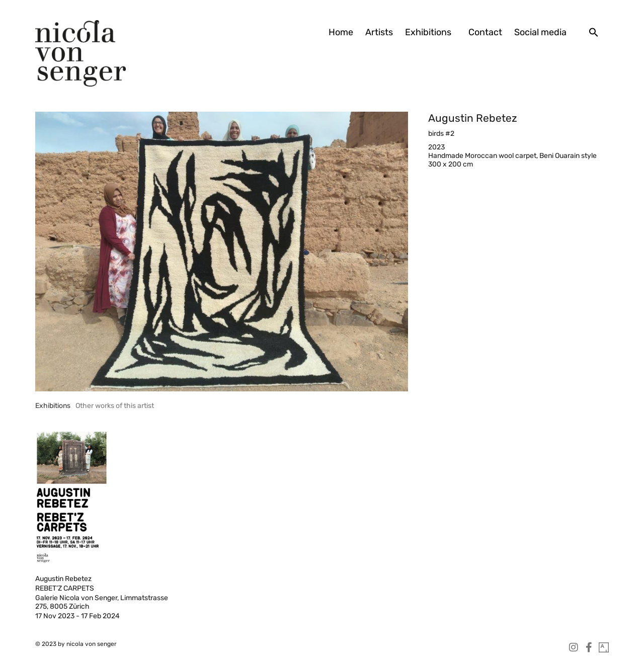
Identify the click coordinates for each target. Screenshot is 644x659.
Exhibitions (431, 32)
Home (341, 32)
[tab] (53, 406)
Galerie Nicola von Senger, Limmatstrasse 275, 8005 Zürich (102, 602)
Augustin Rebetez (473, 118)
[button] (594, 32)
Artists (379, 32)
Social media (540, 32)
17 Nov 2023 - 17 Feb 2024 (77, 616)
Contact (485, 32)
